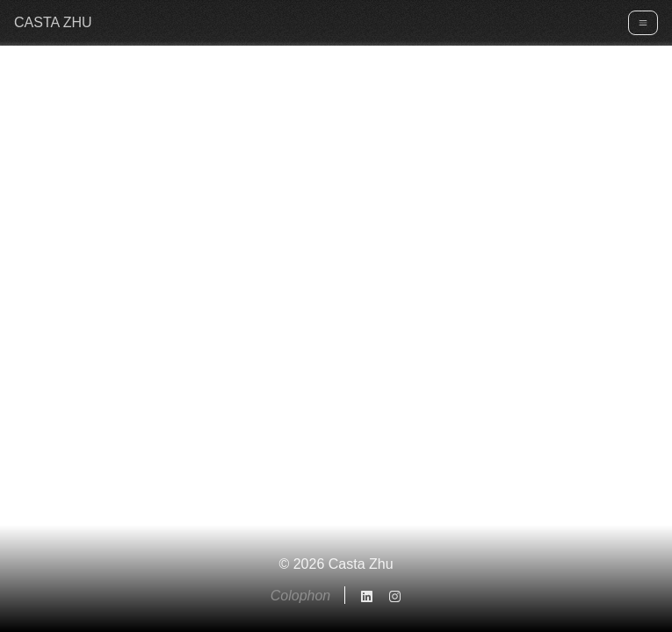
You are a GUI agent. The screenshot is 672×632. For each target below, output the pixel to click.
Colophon (301, 596)
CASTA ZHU (53, 22)
